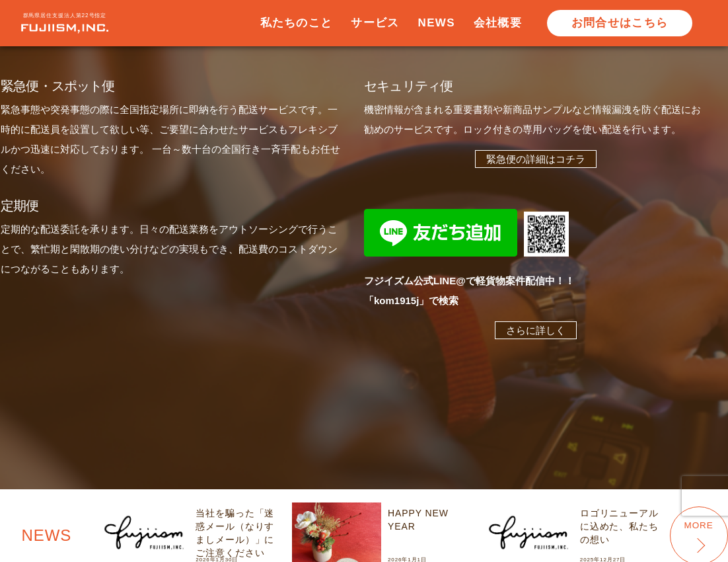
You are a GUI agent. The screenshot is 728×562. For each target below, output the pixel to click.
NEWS (437, 23)
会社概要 (498, 23)
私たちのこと (297, 23)
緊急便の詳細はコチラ (536, 159)
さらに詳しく (536, 330)
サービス (375, 23)
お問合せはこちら (620, 23)
